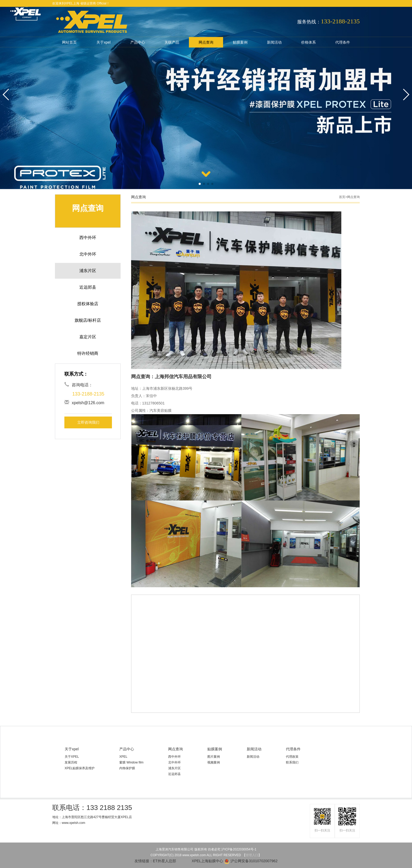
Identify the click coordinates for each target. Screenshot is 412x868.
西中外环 (174, 757)
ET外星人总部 (164, 861)
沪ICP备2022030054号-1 (239, 849)
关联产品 (172, 42)
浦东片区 (174, 768)
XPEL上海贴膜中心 (200, 861)
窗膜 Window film (131, 762)
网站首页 (69, 42)
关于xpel (104, 42)
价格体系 (308, 42)
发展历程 (71, 762)
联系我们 (292, 762)
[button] (200, 184)
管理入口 (252, 855)
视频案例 (214, 762)
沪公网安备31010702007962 (251, 861)
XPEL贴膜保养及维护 (80, 768)
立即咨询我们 (88, 422)
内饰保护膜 (127, 768)
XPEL (123, 757)
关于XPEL (72, 757)
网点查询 (206, 42)
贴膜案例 (240, 42)
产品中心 (138, 42)
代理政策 (292, 757)
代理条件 (343, 42)
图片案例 (214, 757)
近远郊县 (174, 774)
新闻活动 (274, 42)
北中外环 (174, 762)
